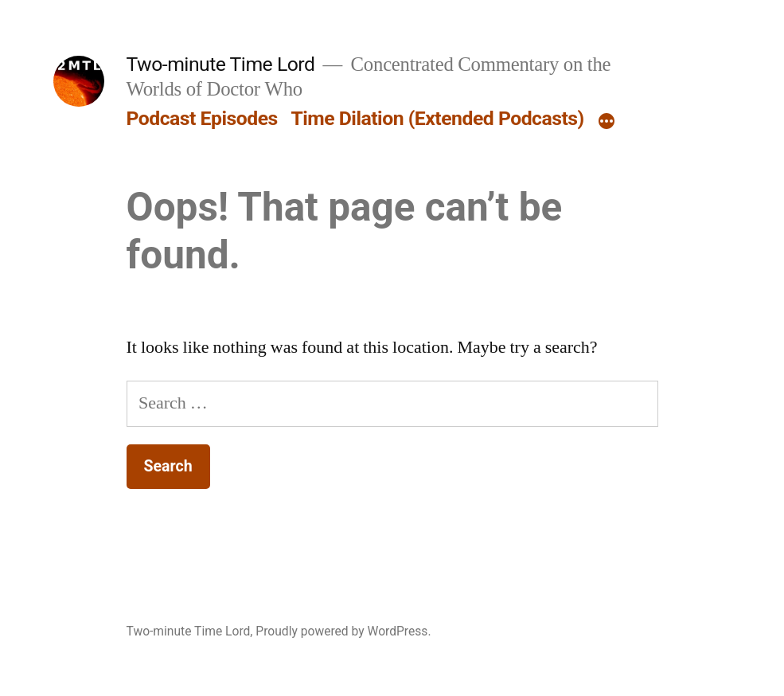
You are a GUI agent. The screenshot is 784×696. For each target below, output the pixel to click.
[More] (607, 122)
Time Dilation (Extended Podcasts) (437, 118)
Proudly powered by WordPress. (343, 631)
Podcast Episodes (202, 118)
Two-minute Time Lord (221, 64)
